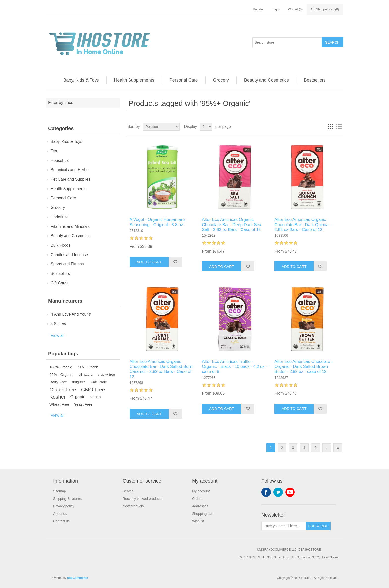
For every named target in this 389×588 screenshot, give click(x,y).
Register (258, 9)
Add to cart (149, 262)
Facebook (266, 492)
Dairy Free (58, 382)
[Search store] (287, 42)
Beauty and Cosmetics (266, 80)
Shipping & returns (67, 499)
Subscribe (318, 526)
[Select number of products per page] (206, 127)
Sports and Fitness (67, 264)
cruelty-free (106, 375)
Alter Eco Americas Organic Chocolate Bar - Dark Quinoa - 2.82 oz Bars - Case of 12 (303, 225)
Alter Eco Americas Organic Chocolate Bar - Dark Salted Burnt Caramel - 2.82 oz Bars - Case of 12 (161, 369)
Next (327, 448)
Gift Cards (60, 283)
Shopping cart (203, 514)
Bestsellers (315, 80)
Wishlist (198, 521)
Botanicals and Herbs (69, 170)
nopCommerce (78, 578)
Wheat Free (59, 404)
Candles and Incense (69, 255)
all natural (86, 375)
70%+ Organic (88, 367)
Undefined (60, 217)
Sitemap (59, 491)
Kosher (57, 397)
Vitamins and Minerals (70, 226)
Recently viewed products (142, 499)
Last (338, 448)
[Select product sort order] (161, 127)
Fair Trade (99, 382)
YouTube (290, 492)
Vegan (95, 397)
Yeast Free (83, 404)
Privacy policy (64, 506)
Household (60, 160)
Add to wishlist (175, 262)
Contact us (61, 521)
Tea (54, 151)
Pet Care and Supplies (70, 179)
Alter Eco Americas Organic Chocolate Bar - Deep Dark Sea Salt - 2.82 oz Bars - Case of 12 (232, 225)
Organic (78, 397)
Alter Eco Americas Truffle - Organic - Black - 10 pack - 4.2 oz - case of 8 (235, 367)
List (339, 127)
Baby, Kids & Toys (81, 80)
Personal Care (184, 80)
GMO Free (93, 390)
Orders (197, 499)
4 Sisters (58, 324)
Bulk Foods (61, 245)
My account (201, 491)
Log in (276, 9)
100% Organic (61, 367)
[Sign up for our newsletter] (284, 526)
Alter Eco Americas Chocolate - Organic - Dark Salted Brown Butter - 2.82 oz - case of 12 (304, 367)
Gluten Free (63, 390)
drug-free (79, 382)
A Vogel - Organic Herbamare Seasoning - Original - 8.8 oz (157, 222)
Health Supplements (134, 80)
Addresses (200, 506)
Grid (330, 127)
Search (332, 42)
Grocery (221, 80)
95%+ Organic (61, 375)
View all (57, 336)
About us (60, 514)
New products (133, 506)
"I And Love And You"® (71, 314)
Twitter (278, 492)
